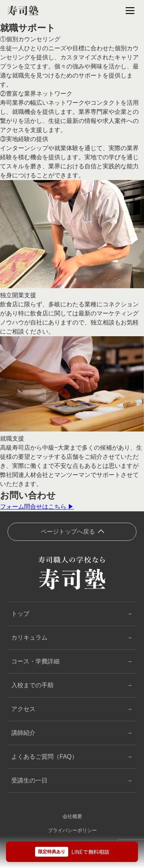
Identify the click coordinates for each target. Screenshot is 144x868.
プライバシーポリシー (72, 830)
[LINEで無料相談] (72, 852)
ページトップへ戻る (68, 532)
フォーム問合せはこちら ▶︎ (37, 507)
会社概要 (72, 816)
